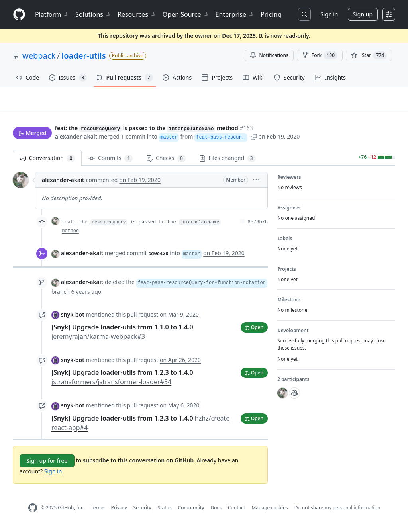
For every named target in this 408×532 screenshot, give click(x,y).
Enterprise (235, 14)
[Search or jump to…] (304, 14)
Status (165, 511)
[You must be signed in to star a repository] (369, 55)
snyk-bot (73, 318)
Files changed (228, 162)
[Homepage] (19, 15)
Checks (166, 162)
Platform (52, 14)
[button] (332, 137)
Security (142, 511)
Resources (137, 14)
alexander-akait (76, 137)
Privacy (119, 511)
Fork (320, 55)
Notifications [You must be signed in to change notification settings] (269, 55)
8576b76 (258, 226)
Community (191, 511)
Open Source (186, 14)
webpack (39, 56)
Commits (111, 162)
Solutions (93, 14)
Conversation (47, 162)
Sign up (363, 14)
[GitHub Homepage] (33, 511)
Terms (98, 511)
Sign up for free (47, 464)
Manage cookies (270, 511)
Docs (216, 511)
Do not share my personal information (337, 511)
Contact (236, 511)
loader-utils (84, 56)
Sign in (329, 14)
